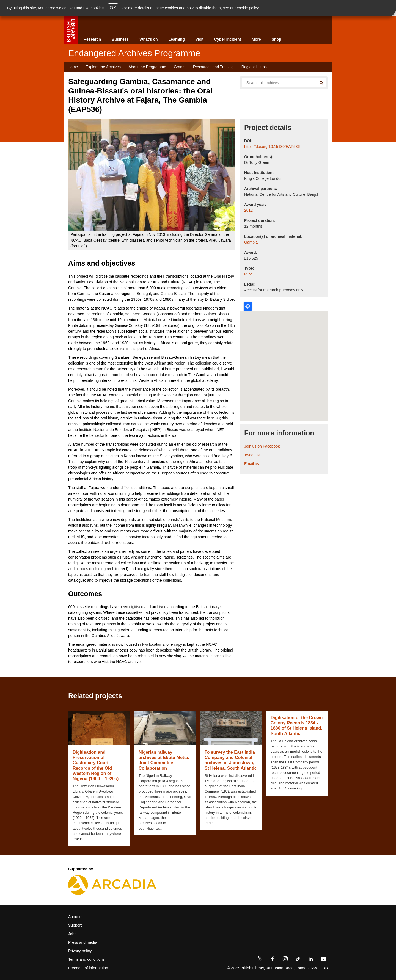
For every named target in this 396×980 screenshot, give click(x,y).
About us (76, 917)
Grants (180, 67)
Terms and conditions (86, 959)
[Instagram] (285, 960)
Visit (200, 39)
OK (113, 8)
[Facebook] (273, 960)
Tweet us (252, 455)
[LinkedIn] (310, 960)
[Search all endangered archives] (277, 83)
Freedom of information (88, 968)
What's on (148, 39)
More (256, 39)
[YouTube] (323, 960)
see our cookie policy (241, 8)
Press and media (83, 942)
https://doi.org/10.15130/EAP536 (272, 147)
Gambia (251, 242)
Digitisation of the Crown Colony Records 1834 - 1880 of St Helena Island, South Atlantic (297, 726)
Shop (277, 39)
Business (120, 39)
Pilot (248, 274)
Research (92, 39)
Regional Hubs (254, 67)
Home (73, 67)
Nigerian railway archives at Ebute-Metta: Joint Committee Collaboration (164, 760)
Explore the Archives (103, 67)
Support (75, 925)
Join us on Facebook (262, 446)
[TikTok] (298, 960)
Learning (177, 39)
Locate (248, 306)
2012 (248, 210)
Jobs (72, 934)
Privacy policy (80, 951)
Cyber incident (228, 39)
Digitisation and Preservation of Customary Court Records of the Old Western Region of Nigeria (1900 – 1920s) (96, 765)
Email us (252, 464)
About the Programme (147, 67)
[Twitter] (260, 960)
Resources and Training (213, 67)
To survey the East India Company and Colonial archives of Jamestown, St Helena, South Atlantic (231, 760)
